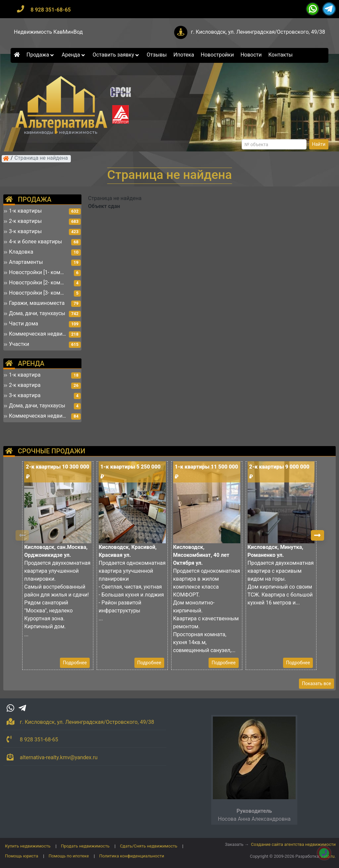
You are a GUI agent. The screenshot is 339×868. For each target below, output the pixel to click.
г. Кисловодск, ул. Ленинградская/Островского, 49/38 (258, 32)
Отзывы (157, 55)
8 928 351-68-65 (51, 10)
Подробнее (75, 663)
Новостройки (217, 55)
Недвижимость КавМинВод (48, 32)
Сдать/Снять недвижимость (148, 846)
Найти (319, 144)
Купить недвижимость (28, 846)
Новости (251, 55)
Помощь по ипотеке (69, 856)
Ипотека (184, 55)
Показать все (316, 683)
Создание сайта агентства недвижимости (293, 844)
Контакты (281, 55)
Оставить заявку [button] (116, 55)
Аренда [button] (74, 55)
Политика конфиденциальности (132, 856)
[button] (317, 535)
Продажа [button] (41, 55)
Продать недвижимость (85, 846)
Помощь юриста (22, 856)
